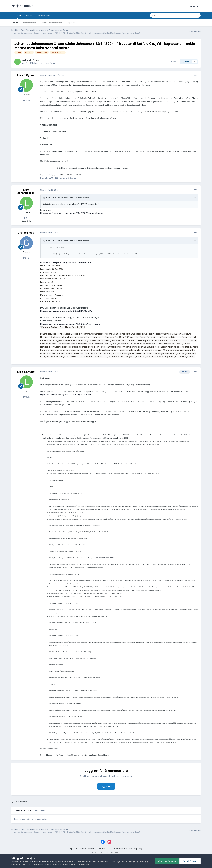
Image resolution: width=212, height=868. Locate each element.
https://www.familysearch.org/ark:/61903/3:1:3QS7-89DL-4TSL (66, 395)
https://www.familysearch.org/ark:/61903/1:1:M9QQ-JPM (66, 311)
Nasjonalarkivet (23, 6)
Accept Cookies (167, 861)
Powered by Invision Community (106, 852)
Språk (74, 849)
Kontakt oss (105, 849)
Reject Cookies (190, 861)
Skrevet (49, 75)
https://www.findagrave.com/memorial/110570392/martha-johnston (72, 213)
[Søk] (164, 15)
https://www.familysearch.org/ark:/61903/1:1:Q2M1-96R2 (66, 262)
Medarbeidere (30, 23)
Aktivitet (30, 15)
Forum (15, 23)
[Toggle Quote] (44, 198)
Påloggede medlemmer (52, 23)
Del (174, 62)
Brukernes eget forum (45, 63)
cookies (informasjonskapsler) (42, 861)
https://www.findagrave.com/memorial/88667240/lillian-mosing (70, 324)
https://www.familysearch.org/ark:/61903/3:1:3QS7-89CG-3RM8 (93, 558)
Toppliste (71, 23)
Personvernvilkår (88, 849)
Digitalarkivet (44, 15)
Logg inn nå (106, 786)
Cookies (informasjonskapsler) (127, 849)
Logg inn (195, 6)
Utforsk (17, 17)
